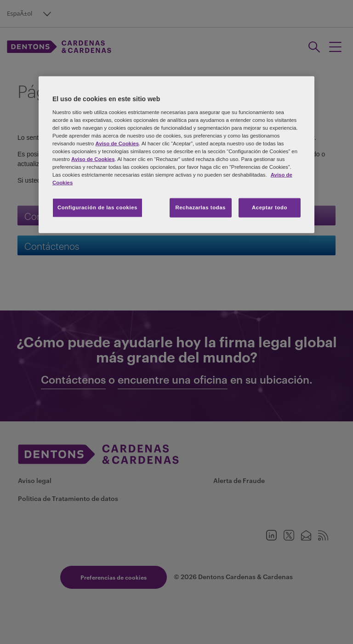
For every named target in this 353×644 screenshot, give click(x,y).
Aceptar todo (270, 207)
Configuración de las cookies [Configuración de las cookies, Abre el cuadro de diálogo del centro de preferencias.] (97, 207)
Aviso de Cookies (117, 143)
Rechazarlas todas (200, 207)
